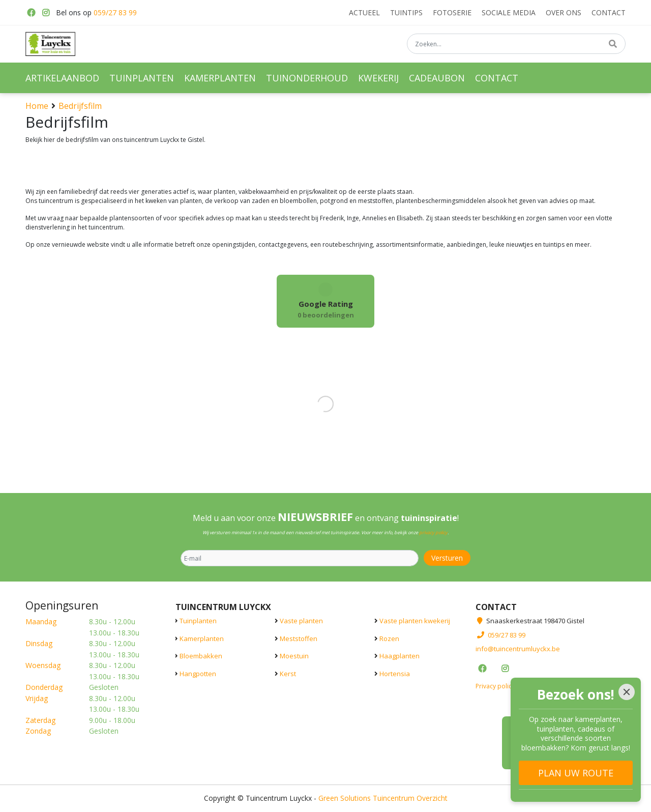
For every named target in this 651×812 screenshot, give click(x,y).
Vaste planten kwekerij (415, 621)
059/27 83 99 (115, 12)
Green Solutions (345, 798)
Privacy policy (495, 686)
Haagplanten (400, 656)
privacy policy (433, 532)
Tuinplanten (198, 621)
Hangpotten (198, 674)
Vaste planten (301, 621)
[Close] (627, 692)
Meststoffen (299, 639)
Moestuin (294, 656)
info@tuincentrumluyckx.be (518, 649)
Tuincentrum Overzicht (410, 798)
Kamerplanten (202, 639)
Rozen (389, 639)
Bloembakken (201, 656)
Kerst (288, 674)
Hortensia (395, 674)
